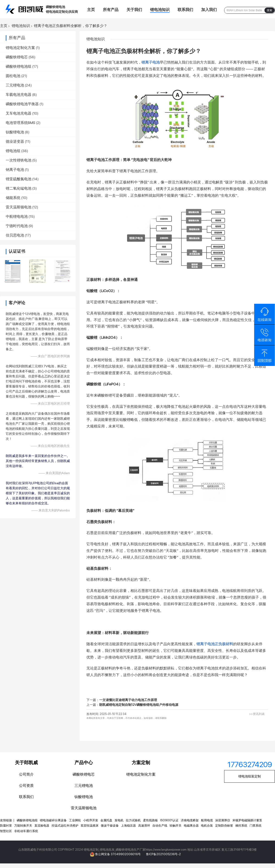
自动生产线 (160, 826)
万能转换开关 (23, 826)
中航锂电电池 (17, 216)
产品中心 (84, 763)
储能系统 (13, 198)
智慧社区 (6, 831)
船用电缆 (207, 820)
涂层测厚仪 (223, 820)
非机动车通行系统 (26, 831)
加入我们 (209, 10)
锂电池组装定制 (250, 776)
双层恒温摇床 (90, 826)
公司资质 (26, 786)
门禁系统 (256, 826)
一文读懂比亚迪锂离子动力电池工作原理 (128, 700)
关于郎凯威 (26, 763)
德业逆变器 (15, 141)
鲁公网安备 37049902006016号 (118, 854)
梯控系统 (241, 826)
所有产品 (111, 10)
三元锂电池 (15, 85)
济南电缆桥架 (190, 820)
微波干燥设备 (110, 826)
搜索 (269, 10)
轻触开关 (176, 826)
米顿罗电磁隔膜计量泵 (247, 820)
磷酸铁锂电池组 (19, 66)
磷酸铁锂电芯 (17, 57)
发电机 (119, 820)
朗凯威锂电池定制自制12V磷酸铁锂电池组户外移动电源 (139, 705)
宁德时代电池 (17, 226)
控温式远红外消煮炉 (65, 826)
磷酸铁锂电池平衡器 (22, 104)
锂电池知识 (160, 10)
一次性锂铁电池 (19, 160)
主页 (91, 10)
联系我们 (185, 10)
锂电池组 (13, 151)
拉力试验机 (133, 820)
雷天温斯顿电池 (19, 207)
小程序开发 (91, 820)
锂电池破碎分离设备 (53, 820)
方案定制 (141, 763)
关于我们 (134, 10)
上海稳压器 (128, 826)
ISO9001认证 (169, 820)
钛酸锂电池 (15, 132)
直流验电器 (42, 826)
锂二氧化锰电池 (19, 188)
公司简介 (26, 774)
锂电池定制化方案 (20, 48)
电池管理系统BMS (21, 123)
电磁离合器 (191, 826)
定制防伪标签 (224, 826)
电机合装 (207, 826)
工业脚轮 (75, 820)
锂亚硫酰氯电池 (19, 179)
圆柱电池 (13, 76)
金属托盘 (106, 820)
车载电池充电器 (19, 95)
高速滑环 (144, 826)
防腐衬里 (6, 826)
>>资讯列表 (257, 714)
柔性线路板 (150, 820)
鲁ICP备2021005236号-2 (163, 854)
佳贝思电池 (15, 235)
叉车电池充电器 (19, 113)
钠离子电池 (15, 170)
